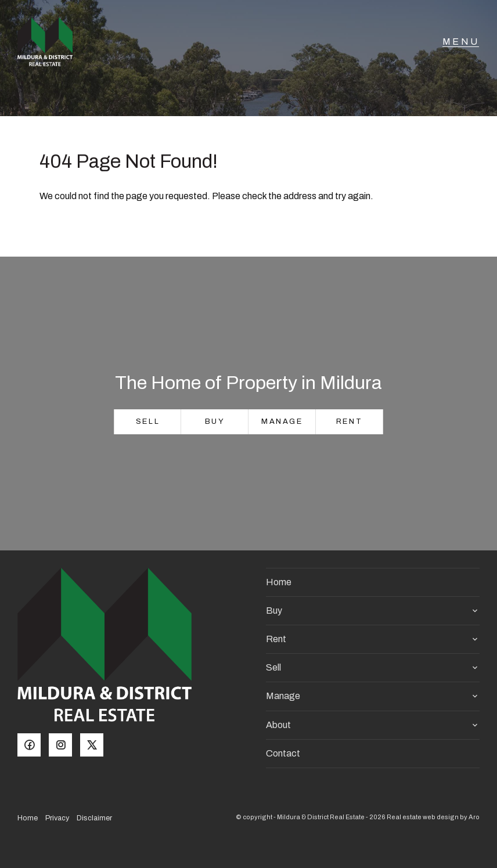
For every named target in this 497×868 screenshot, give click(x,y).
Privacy (57, 818)
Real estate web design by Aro (433, 817)
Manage (282, 422)
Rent (349, 422)
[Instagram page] (64, 746)
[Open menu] (461, 49)
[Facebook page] (33, 746)
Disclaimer (94, 818)
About (278, 725)
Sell (148, 422)
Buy (215, 422)
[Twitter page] (95, 746)
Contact (283, 753)
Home (279, 582)
